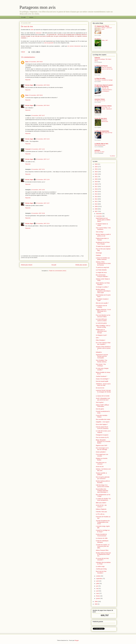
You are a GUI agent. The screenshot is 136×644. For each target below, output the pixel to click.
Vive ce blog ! (100, 232)
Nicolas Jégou (29, 85)
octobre (99, 576)
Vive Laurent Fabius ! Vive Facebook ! (103, 229)
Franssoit (28, 149)
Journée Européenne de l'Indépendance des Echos (103, 522)
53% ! (97, 338)
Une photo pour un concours (101, 463)
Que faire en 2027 (99, 152)
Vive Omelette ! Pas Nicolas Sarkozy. (101, 361)
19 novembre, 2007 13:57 (43, 203)
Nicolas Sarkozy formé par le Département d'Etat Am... (103, 554)
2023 (96, 172)
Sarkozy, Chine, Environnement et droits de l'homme (103, 263)
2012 (96, 199)
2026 (96, 164)
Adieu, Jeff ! (105, 40)
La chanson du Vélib (102, 538)
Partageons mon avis (38, 7)
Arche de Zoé (100, 467)
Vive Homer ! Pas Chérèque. (101, 365)
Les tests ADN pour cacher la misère (101, 320)
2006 (96, 602)
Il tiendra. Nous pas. (102, 512)
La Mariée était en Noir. (102, 144)
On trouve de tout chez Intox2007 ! (102, 559)
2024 (96, 169)
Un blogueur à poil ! (101, 335)
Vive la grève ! (100, 402)
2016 (96, 189)
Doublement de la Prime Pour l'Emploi (103, 243)
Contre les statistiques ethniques (102, 541)
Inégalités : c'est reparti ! (103, 422)
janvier (98, 598)
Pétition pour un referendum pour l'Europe (101, 331)
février (98, 596)
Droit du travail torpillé (102, 381)
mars (98, 593)
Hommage (99, 253)
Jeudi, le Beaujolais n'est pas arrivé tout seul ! (103, 399)
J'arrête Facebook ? (101, 376)
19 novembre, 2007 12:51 (38, 169)
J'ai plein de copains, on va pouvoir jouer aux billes (103, 546)
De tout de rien (100, 388)
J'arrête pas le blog (101, 569)
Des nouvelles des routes (103, 419)
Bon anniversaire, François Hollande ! (102, 276)
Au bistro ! (98, 39)
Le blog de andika (100, 78)
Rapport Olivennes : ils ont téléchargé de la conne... (103, 311)
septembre (99, 579)
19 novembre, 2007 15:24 (43, 223)
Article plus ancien (81, 265)
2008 (96, 209)
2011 (96, 201)
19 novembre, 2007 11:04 (38, 149)
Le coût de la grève (101, 323)
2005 (96, 604)
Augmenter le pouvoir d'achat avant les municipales (102, 356)
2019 (96, 182)
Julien (32, 30)
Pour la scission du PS (102, 437)
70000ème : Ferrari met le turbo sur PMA (103, 385)
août (98, 581)
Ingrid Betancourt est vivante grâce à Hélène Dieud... (103, 220)
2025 (96, 167)
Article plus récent (27, 265)
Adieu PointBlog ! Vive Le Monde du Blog (103, 326)
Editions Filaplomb (101, 509)
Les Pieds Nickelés (101, 270)
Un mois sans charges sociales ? (102, 369)
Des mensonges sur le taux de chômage (102, 449)
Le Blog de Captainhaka (102, 131)
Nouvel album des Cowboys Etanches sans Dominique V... (102, 491)
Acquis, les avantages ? (103, 379)
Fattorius (97, 58)
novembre (99, 216)
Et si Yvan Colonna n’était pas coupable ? (103, 343)
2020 (96, 179)
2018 (96, 184)
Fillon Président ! (101, 340)
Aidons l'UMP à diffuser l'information (102, 406)
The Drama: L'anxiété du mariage (104, 80)
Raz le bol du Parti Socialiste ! (101, 572)
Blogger (77, 640)
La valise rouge (100, 566)
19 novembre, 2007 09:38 (43, 85)
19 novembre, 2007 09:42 (43, 105)
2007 (96, 211)
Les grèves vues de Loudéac (101, 306)
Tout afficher (112, 156)
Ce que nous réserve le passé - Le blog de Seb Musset (104, 86)
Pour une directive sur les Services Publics (103, 316)
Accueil (54, 265)
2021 (96, 177)
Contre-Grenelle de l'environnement (101, 535)
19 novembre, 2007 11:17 (43, 159)
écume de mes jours (101, 118)
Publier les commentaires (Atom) (58, 271)
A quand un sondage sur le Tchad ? (103, 531)
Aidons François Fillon (102, 550)
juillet (98, 583)
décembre (99, 214)
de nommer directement (74, 46)
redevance (39, 33)
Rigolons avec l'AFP (102, 445)
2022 (96, 174)
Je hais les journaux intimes (103, 106)
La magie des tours (101, 272)
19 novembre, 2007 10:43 (43, 139)
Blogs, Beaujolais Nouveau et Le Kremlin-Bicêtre (103, 441)
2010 (96, 204)
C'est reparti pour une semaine (102, 455)
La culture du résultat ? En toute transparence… (103, 499)
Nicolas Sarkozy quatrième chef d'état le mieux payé (103, 291)
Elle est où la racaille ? (102, 303)
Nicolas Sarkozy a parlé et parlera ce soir (103, 235)
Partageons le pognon (102, 435)
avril (98, 591)
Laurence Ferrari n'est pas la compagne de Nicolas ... (103, 392)
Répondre (28, 80)
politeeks (97, 150)
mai (97, 588)
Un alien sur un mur (100, 101)
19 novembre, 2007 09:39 (36, 95)
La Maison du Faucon (101, 66)
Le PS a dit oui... (101, 514)
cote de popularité (49, 43)
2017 (96, 187)
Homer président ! (101, 452)
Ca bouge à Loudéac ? (102, 287)
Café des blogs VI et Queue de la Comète (102, 486)
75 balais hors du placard (103, 246)
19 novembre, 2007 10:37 (38, 115)
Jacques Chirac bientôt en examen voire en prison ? (103, 348)
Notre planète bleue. (100, 145)
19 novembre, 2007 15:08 (38, 213)
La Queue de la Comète (103, 396)
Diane (27, 62)
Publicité (98, 255)
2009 (96, 206)
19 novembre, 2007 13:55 (38, 190)
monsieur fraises (100, 99)
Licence (31, 17)
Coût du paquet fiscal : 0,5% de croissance (102, 428)
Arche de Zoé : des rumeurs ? (101, 506)
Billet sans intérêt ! (101, 503)
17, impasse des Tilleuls (102, 26)
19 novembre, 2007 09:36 (36, 62)
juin (97, 586)
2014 (96, 194)
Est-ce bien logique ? (102, 424)
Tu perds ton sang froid (102, 267)
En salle (23, 17)
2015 (96, 192)
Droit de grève (100, 409)
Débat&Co (99, 352)
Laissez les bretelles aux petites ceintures (103, 259)
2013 (96, 197)
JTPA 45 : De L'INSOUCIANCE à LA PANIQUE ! (107, 90)
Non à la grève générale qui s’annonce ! (103, 478)
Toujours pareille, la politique (101, 474)
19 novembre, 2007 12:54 (43, 180)
